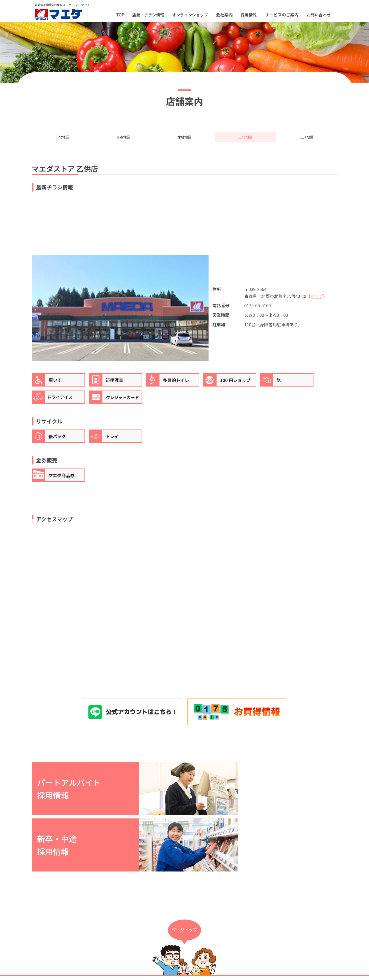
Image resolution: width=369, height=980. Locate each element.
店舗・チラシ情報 (148, 15)
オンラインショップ (190, 15)
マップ (317, 301)
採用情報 (249, 15)
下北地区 (62, 140)
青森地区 (123, 140)
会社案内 (175, 929)
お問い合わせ (319, 15)
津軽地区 (184, 140)
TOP (120, 15)
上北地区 (245, 140)
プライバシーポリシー (263, 929)
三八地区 (307, 140)
